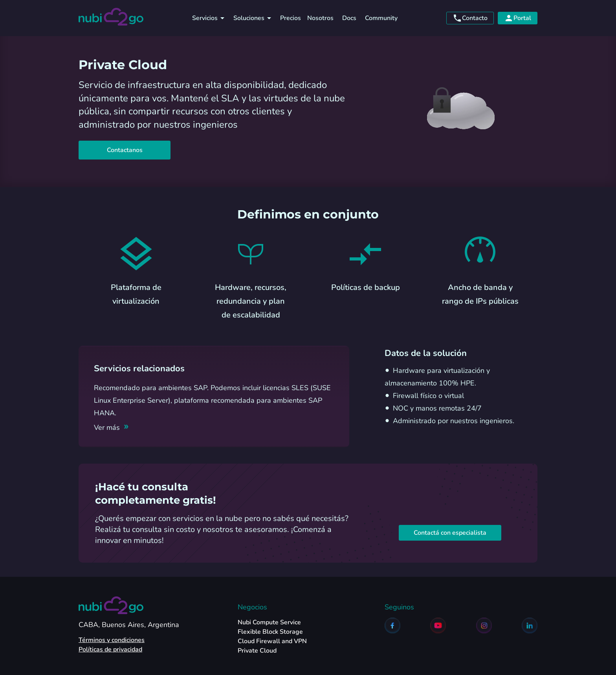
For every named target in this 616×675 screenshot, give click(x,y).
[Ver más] (112, 427)
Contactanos (125, 150)
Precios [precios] (291, 18)
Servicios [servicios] (210, 18)
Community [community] (381, 18)
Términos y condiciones (112, 640)
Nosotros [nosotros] (320, 18)
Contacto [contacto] (470, 18)
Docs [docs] (349, 18)
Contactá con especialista (450, 533)
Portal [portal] (518, 18)
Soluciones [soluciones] (254, 18)
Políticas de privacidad (110, 649)
